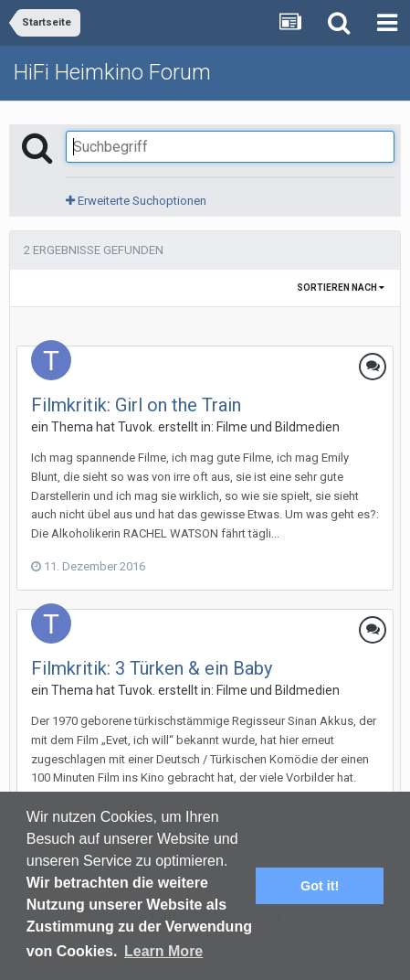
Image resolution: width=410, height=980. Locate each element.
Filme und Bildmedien (278, 427)
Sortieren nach (341, 288)
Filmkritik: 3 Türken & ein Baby (152, 668)
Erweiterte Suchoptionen (136, 201)
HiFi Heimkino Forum (112, 72)
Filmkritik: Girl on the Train (136, 405)
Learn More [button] (163, 951)
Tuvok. (137, 427)
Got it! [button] (320, 886)
